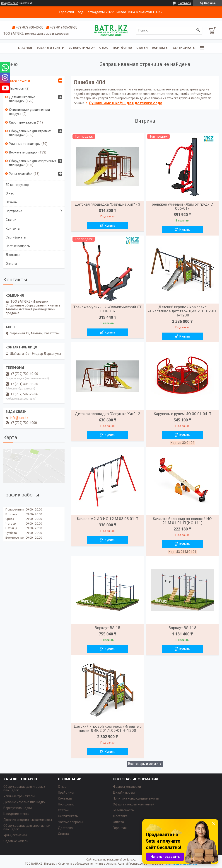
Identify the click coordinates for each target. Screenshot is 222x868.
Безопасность (123, 810)
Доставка (13, 255)
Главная (25, 48)
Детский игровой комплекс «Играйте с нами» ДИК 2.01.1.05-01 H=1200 (108, 728)
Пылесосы (17, 88)
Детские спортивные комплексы (28, 820)
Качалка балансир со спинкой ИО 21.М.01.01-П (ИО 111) (182, 521)
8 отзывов (184, 3)
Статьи (142, 48)
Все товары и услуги (143, 764)
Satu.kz (131, 860)
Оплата (11, 264)
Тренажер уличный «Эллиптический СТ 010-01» (107, 309)
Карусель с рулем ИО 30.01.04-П (182, 414)
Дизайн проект (124, 793)
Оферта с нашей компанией (134, 804)
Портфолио (122, 48)
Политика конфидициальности (136, 798)
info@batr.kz (19, 418)
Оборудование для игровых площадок (30, 133)
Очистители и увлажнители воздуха (29, 112)
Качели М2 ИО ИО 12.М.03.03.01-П (108, 519)
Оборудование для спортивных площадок (33, 163)
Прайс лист (66, 793)
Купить (110, 226)
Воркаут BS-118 (182, 628)
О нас (104, 48)
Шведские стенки (16, 814)
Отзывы (12, 202)
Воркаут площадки (23, 152)
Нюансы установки (127, 787)
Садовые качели (16, 841)
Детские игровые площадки (22, 99)
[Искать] (198, 30)
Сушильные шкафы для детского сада (125, 103)
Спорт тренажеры (22, 122)
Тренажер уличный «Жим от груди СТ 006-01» (182, 206)
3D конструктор (82, 48)
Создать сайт (10, 3)
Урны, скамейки (21, 174)
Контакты (160, 48)
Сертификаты (184, 48)
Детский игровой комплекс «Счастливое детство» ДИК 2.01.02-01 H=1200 (182, 311)
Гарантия (120, 828)
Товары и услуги (50, 48)
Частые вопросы (18, 246)
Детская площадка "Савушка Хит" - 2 (107, 414)
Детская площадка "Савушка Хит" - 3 (107, 204)
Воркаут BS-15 (107, 628)
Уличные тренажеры (25, 144)
